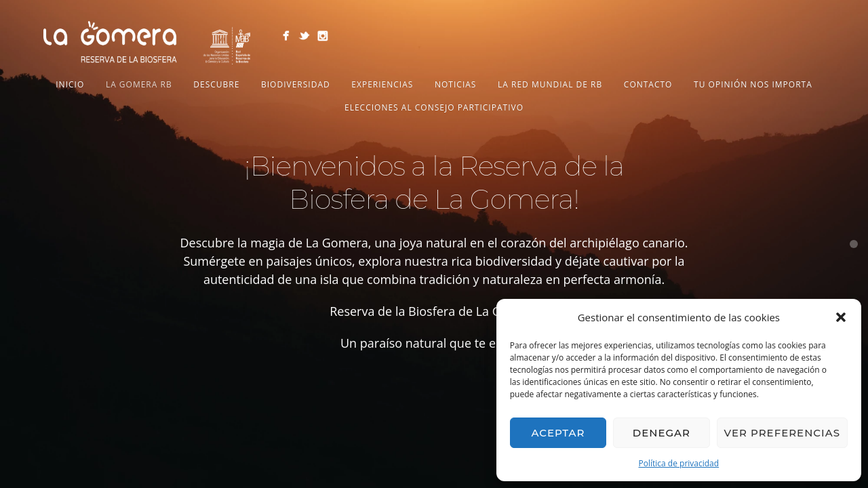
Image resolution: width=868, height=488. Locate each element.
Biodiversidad (296, 84)
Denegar (662, 433)
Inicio (70, 84)
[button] (841, 317)
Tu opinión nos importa (753, 84)
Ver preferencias (782, 433)
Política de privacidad (679, 463)
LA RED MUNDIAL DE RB (550, 84)
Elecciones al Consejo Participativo (434, 107)
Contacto (648, 84)
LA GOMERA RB (139, 84)
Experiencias (382, 84)
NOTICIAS (455, 84)
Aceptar (558, 433)
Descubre (216, 84)
